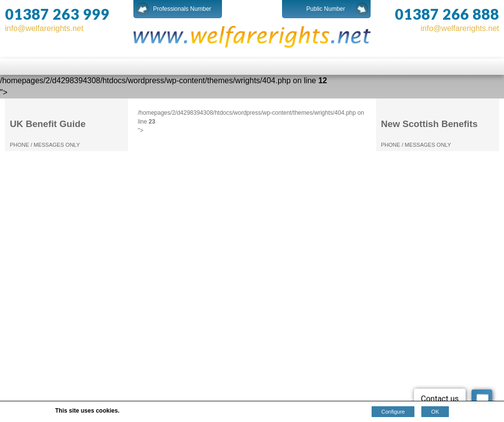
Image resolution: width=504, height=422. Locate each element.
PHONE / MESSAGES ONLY (45, 145)
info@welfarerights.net (44, 28)
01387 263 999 (57, 14)
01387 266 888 (447, 14)
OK (435, 412)
